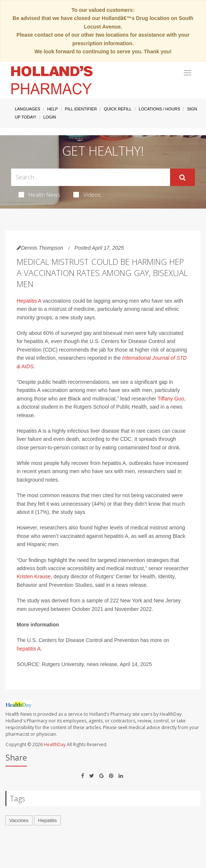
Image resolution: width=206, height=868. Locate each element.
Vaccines (19, 820)
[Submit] (182, 177)
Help (52, 109)
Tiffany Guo (171, 399)
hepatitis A (29, 649)
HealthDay (55, 744)
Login (50, 117)
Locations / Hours (159, 109)
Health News (39, 194)
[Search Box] (91, 177)
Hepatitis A (29, 301)
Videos (87, 194)
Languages (27, 109)
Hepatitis (48, 820)
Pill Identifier (81, 109)
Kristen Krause (34, 576)
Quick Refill (118, 109)
